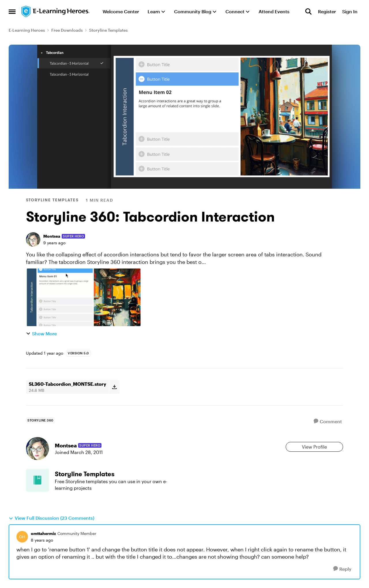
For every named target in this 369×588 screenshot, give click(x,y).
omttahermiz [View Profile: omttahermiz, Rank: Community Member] (43, 533)
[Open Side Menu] (12, 12)
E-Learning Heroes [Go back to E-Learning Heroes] (27, 30)
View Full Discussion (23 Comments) (51, 518)
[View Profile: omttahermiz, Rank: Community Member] (22, 537)
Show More (41, 333)
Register (327, 11)
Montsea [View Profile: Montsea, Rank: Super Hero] (52, 236)
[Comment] (328, 421)
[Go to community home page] (56, 12)
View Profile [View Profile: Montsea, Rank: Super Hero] (314, 447)
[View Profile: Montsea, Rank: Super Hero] (33, 239)
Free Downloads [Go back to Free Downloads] (67, 30)
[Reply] (342, 569)
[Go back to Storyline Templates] (113, 474)
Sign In (350, 11)
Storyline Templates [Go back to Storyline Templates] (108, 30)
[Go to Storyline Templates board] (37, 480)
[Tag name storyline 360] (41, 420)
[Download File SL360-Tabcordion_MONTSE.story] (114, 387)
